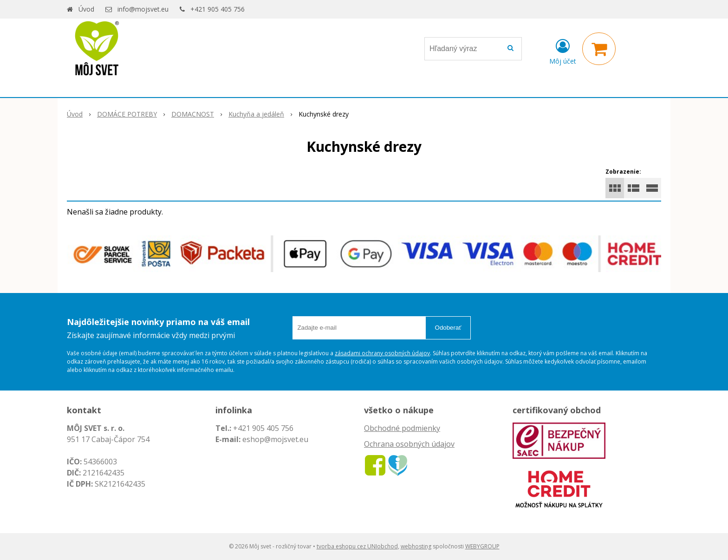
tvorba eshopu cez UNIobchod (357, 546)
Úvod (86, 9)
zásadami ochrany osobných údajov (382, 353)
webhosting (416, 546)
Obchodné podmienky (402, 428)
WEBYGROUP (482, 546)
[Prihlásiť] (563, 51)
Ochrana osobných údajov (409, 444)
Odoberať (448, 328)
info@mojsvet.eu (143, 9)
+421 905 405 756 (218, 9)
